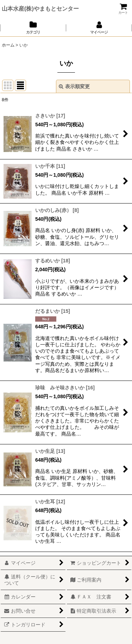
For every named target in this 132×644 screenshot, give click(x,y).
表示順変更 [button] (74, 86)
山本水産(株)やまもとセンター (40, 8)
